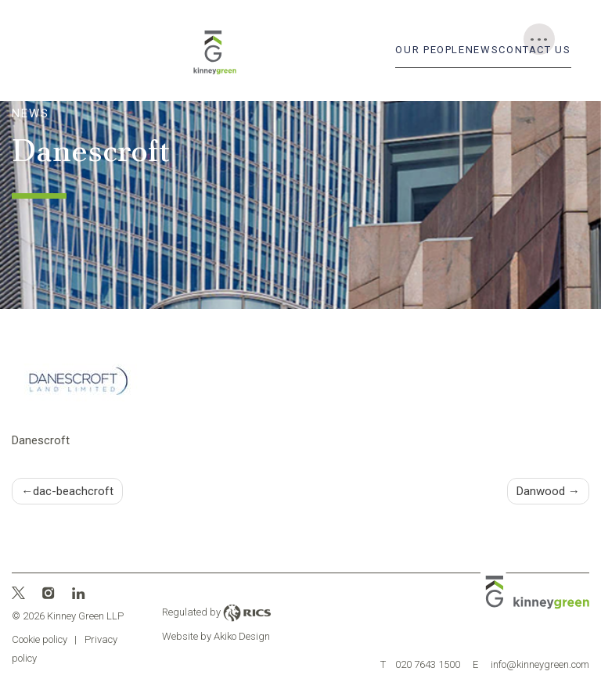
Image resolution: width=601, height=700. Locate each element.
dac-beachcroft (73, 491)
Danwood (541, 491)
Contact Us (534, 50)
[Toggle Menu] (539, 39)
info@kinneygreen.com (531, 664)
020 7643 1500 (421, 664)
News (482, 50)
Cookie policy (40, 639)
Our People (430, 50)
